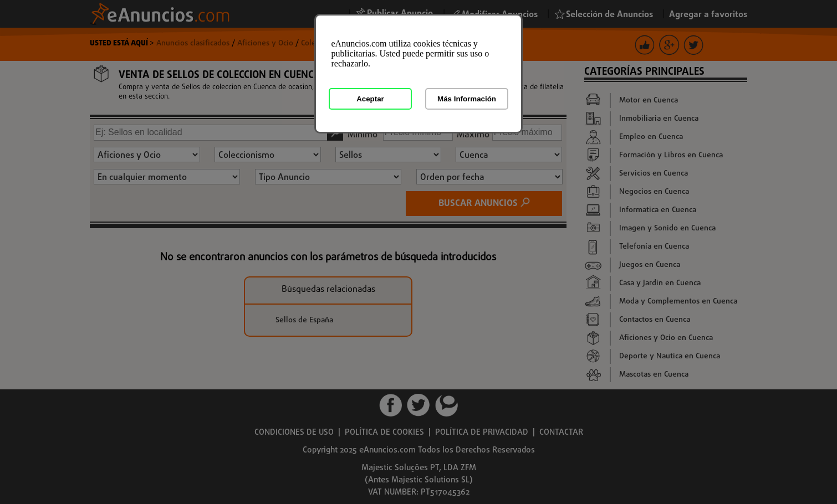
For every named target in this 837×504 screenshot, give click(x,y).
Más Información (467, 99)
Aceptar (370, 99)
